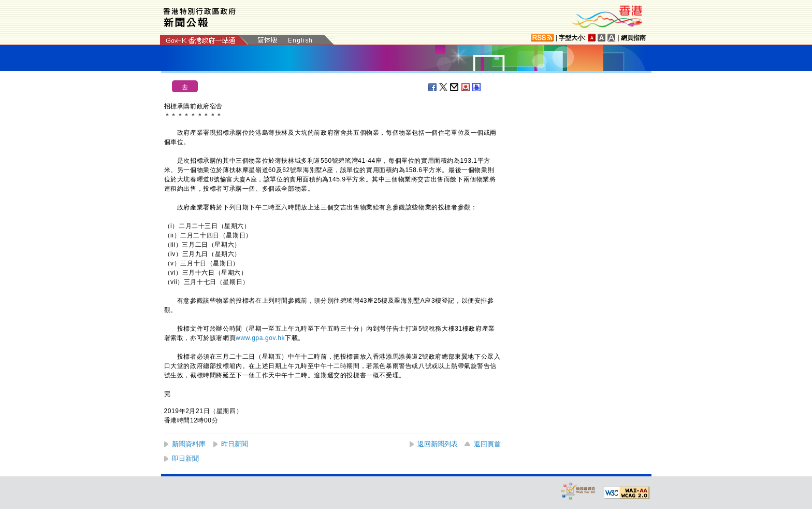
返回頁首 (487, 444)
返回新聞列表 (438, 444)
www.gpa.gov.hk (260, 338)
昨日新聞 (235, 444)
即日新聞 (185, 458)
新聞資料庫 (189, 444)
